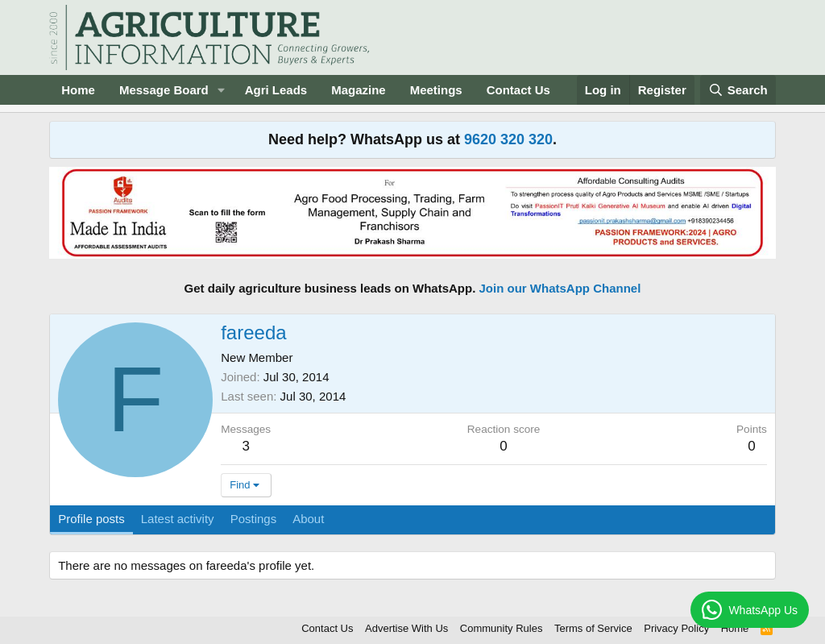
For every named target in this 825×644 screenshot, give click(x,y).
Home (78, 90)
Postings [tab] (254, 519)
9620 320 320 (508, 139)
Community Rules (502, 628)
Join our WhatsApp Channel (560, 288)
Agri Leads (276, 90)
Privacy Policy (676, 628)
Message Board (164, 90)
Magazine (359, 90)
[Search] (738, 90)
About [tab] (308, 519)
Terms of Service (593, 628)
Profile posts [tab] (91, 519)
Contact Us (518, 90)
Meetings (436, 90)
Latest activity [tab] (178, 519)
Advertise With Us (406, 628)
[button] (222, 90)
